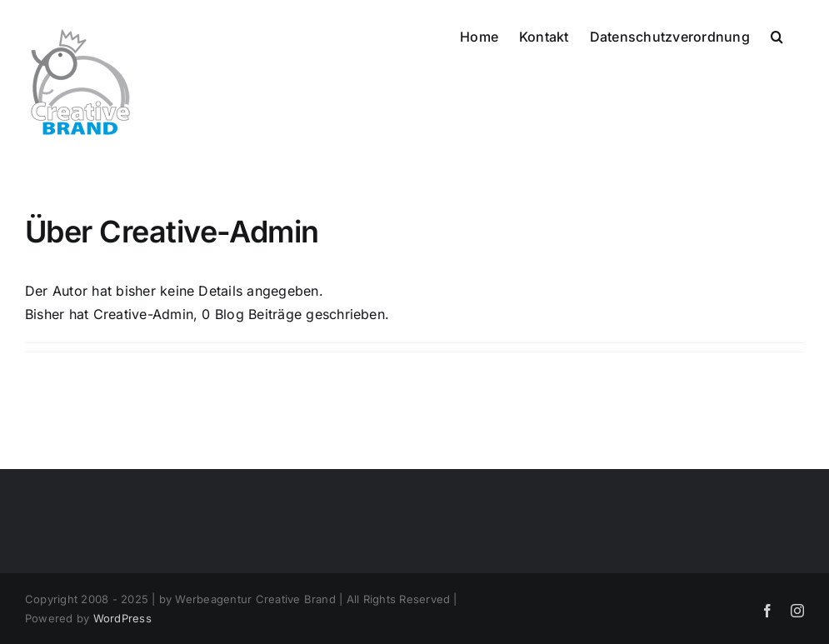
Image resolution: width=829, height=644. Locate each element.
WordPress (122, 618)
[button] (777, 35)
